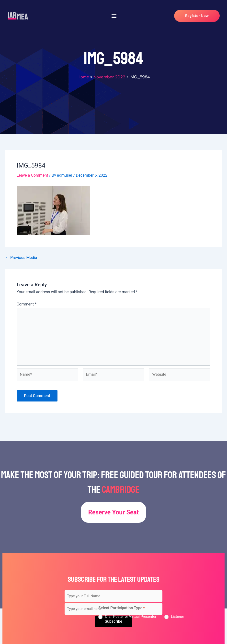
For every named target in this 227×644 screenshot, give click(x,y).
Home (83, 77)
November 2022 (109, 77)
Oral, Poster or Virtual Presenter (131, 617)
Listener (178, 617)
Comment (27, 304)
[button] (114, 16)
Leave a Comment (32, 175)
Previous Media (21, 258)
